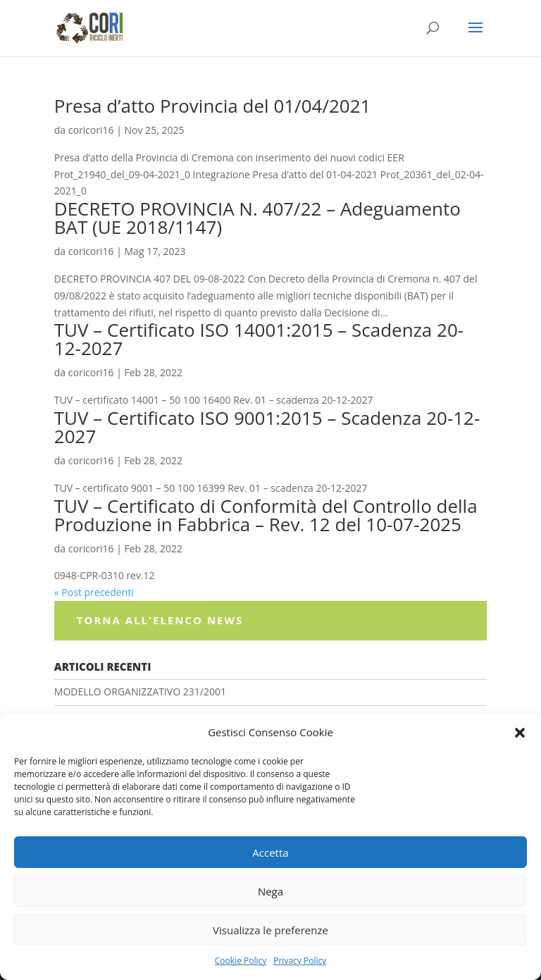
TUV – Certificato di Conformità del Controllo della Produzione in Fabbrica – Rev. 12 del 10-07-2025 (266, 515)
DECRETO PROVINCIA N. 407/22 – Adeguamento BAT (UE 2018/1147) (257, 218)
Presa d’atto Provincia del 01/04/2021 (213, 106)
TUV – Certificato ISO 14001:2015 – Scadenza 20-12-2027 (259, 339)
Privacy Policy (300, 961)
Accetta (270, 852)
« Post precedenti (94, 592)
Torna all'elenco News (160, 620)
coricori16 (91, 130)
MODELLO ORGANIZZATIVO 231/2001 (140, 691)
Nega (270, 891)
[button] (520, 733)
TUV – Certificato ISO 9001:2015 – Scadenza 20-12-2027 (267, 427)
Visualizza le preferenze (270, 930)
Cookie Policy (241, 961)
